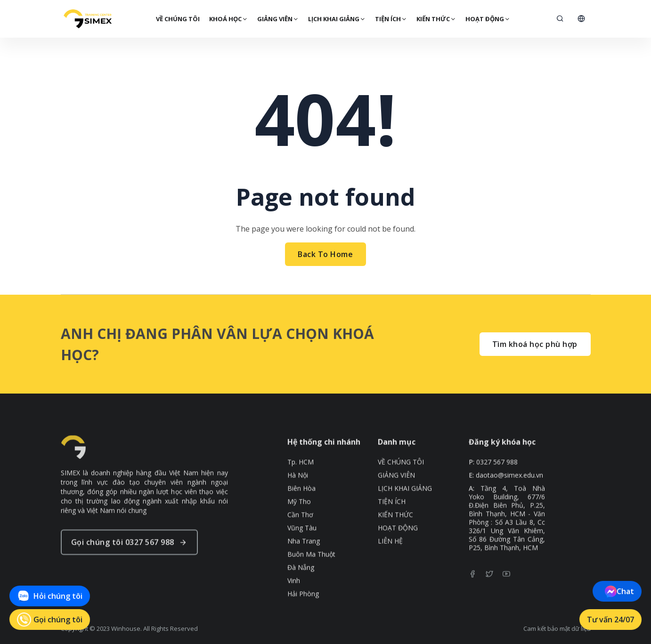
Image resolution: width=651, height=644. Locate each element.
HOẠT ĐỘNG (487, 19)
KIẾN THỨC (436, 19)
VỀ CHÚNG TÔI (177, 19)
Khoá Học (228, 19)
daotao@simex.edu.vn (509, 493)
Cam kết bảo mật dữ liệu (557, 628)
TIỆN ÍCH (391, 19)
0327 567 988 (497, 480)
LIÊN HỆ (390, 559)
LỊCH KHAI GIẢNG (336, 19)
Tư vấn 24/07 (610, 620)
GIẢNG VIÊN (277, 19)
